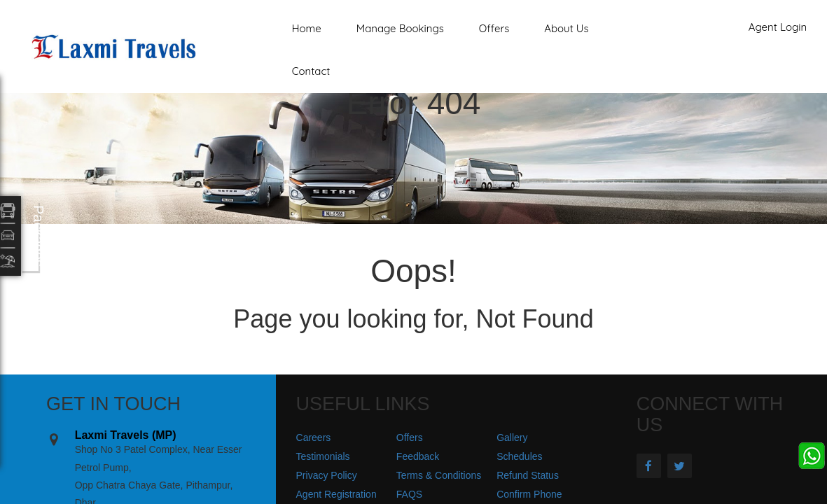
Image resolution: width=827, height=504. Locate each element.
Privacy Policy (327, 475)
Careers (314, 437)
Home (307, 28)
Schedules (519, 456)
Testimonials (323, 456)
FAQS (409, 494)
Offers (494, 28)
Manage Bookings (400, 28)
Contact (311, 71)
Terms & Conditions (439, 475)
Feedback (418, 456)
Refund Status (528, 475)
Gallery (512, 437)
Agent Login (778, 27)
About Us (566, 28)
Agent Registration (336, 494)
